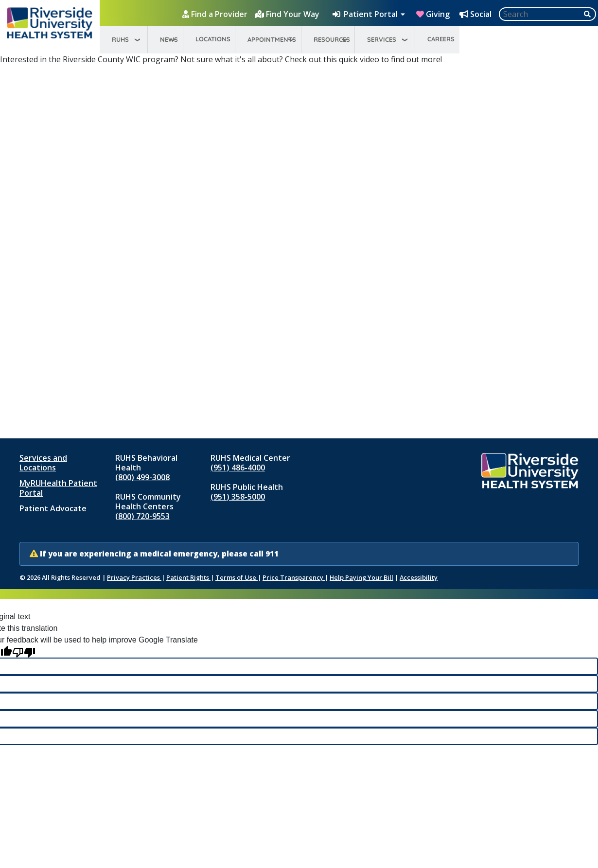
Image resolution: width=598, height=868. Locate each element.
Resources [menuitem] (332, 39)
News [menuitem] (169, 39)
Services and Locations (43, 463)
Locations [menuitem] (213, 39)
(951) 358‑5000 (237, 497)
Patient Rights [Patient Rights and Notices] (188, 577)
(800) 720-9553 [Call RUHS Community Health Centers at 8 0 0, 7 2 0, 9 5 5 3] (142, 516)
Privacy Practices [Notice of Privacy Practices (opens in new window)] (134, 577)
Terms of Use (237, 577)
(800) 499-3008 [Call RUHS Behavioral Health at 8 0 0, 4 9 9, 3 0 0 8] (142, 477)
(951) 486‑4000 (237, 468)
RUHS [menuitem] (120, 39)
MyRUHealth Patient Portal (58, 488)
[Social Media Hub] (476, 14)
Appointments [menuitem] (272, 39)
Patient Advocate (53, 508)
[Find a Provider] (216, 14)
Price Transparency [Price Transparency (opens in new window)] (294, 577)
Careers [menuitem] (441, 39)
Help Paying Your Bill (361, 577)
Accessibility (419, 577)
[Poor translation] (24, 652)
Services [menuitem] (382, 39)
